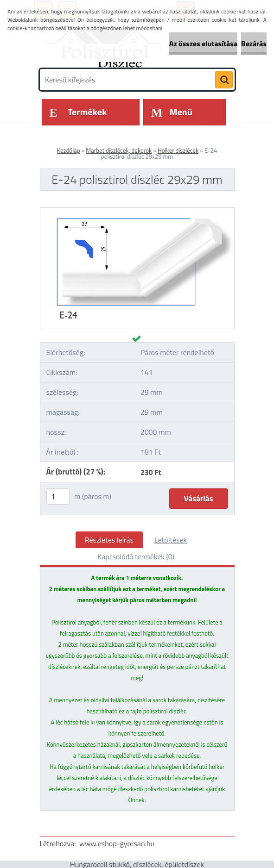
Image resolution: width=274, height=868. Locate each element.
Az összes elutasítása (203, 44)
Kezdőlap (69, 150)
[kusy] (58, 496)
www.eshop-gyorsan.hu (117, 843)
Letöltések (171, 540)
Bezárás (254, 44)
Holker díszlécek (178, 150)
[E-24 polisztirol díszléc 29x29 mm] (137, 212)
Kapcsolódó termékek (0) (136, 556)
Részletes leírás (109, 540)
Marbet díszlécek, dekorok (119, 150)
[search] (224, 80)
